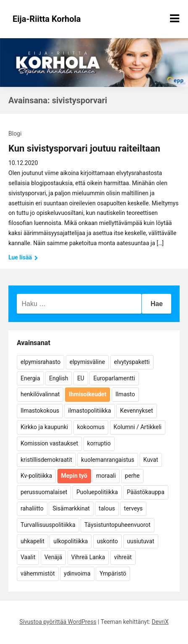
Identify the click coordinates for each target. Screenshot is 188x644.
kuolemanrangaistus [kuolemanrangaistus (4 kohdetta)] (108, 460)
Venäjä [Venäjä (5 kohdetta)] (53, 557)
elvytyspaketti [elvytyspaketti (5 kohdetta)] (132, 362)
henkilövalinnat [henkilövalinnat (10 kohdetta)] (40, 394)
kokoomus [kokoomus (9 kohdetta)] (91, 427)
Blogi (15, 134)
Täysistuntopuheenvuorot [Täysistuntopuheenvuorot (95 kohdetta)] (117, 525)
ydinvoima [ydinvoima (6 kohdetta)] (77, 573)
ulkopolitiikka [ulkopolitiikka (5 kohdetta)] (70, 541)
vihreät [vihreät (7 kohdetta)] (123, 557)
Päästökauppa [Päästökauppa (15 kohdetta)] (145, 492)
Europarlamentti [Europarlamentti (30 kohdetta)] (114, 378)
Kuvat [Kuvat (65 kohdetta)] (151, 460)
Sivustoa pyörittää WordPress (58, 622)
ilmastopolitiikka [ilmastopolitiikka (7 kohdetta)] (89, 411)
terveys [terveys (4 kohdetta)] (133, 508)
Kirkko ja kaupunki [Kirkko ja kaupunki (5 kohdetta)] (44, 427)
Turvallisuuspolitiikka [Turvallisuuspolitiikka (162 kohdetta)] (48, 525)
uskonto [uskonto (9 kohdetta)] (107, 541)
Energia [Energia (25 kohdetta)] (30, 378)
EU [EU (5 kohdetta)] (81, 378)
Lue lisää (23, 257)
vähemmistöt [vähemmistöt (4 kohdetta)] (38, 573)
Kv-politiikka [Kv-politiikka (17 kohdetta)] (36, 476)
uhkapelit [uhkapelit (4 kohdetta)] (33, 541)
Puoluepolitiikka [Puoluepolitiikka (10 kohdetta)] (97, 492)
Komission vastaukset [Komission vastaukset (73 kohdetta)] (49, 443)
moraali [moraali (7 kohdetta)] (106, 476)
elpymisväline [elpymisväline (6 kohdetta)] (87, 362)
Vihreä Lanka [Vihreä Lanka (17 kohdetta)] (88, 557)
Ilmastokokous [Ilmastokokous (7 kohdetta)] (40, 411)
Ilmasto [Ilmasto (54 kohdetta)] (125, 394)
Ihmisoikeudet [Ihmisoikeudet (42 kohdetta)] (88, 394)
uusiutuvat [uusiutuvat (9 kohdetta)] (141, 541)
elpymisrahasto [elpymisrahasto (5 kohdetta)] (40, 362)
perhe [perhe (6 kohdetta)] (132, 476)
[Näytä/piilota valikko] (175, 18)
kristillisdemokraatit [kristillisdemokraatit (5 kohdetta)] (46, 460)
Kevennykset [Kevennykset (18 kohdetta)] (136, 411)
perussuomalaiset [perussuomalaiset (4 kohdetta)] (44, 492)
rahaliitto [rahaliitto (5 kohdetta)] (32, 508)
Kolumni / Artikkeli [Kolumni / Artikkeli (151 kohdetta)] (138, 427)
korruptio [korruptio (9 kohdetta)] (99, 443)
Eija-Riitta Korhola (47, 19)
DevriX (160, 622)
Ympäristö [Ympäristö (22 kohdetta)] (113, 573)
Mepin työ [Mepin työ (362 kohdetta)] (74, 476)
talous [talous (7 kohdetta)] (107, 508)
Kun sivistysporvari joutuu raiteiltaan (84, 148)
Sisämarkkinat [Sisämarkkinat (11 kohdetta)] (71, 508)
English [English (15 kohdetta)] (59, 378)
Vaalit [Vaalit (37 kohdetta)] (28, 557)
